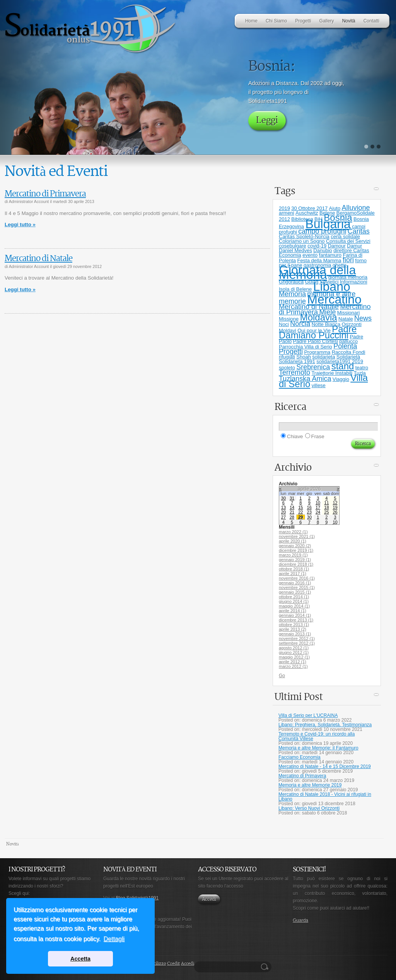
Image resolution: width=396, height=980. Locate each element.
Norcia (300, 324)
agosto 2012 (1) (294, 648)
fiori (348, 260)
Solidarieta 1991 (297, 361)
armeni (287, 213)
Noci (284, 324)
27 (283, 517)
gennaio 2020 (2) (295, 546)
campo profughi (322, 231)
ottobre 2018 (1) (294, 569)
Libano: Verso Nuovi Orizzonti (309, 808)
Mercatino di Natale (38, 259)
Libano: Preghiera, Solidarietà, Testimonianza (325, 725)
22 (300, 512)
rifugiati (287, 357)
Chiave (295, 436)
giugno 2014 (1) (294, 601)
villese (319, 385)
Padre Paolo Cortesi (316, 341)
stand (343, 366)
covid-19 (317, 246)
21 (292, 512)
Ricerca (266, 967)
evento (310, 255)
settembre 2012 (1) (297, 643)
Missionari (349, 313)
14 (292, 507)
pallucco (348, 341)
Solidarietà (348, 357)
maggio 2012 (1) (294, 657)
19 (335, 507)
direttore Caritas (351, 250)
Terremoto (294, 372)
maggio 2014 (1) (294, 606)
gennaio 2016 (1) (295, 583)
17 (318, 507)
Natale (346, 319)
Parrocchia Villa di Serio (306, 347)
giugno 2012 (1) (294, 652)
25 (326, 512)
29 (300, 517)
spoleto (287, 368)
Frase (318, 436)
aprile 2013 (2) (293, 629)
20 (283, 512)
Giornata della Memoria (317, 272)
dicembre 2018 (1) (296, 564)
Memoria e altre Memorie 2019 (310, 785)
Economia (290, 255)
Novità (13, 844)
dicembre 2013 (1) (296, 620)
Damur (354, 246)
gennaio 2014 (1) (295, 615)
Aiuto (335, 208)
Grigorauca (291, 282)
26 (335, 512)
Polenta (345, 346)
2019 (284, 208)
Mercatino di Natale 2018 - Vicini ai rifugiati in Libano (325, 797)
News (363, 318)
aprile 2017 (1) (293, 574)
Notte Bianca (326, 324)
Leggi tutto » (20, 225)
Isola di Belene (295, 289)
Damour (337, 246)
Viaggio (341, 379)
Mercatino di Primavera (45, 194)
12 (335, 503)
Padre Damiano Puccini (318, 332)
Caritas (359, 231)
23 (309, 512)
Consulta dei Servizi (348, 241)
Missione (289, 319)
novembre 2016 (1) (297, 578)
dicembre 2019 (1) (296, 550)
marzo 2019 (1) (293, 555)
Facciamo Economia (300, 757)
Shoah (304, 357)
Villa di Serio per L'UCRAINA (308, 715)
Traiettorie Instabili (332, 373)
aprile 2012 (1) (293, 662)
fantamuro (330, 255)
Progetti (291, 352)
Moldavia (319, 317)
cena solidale (345, 236)
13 (283, 507)
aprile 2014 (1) (293, 611)
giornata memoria (348, 277)
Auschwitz (307, 213)
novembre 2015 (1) (297, 587)
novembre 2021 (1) (297, 536)
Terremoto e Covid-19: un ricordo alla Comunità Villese (317, 736)
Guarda (300, 920)
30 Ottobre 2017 (309, 208)
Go (282, 676)
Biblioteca (302, 219)
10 (318, 503)
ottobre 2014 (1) (294, 597)
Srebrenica (313, 367)
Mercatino (334, 299)
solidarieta (323, 357)
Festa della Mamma (319, 260)
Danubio (323, 250)
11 (326, 503)
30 (283, 498)
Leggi (267, 120)
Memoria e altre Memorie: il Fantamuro (318, 748)
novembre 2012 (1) (297, 639)
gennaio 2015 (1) (295, 592)
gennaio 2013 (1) (295, 634)
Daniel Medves (295, 250)
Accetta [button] (80, 959)
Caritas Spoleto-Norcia (304, 236)
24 (318, 512)
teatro (362, 368)
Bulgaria (328, 224)
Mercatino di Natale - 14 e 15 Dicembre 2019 (325, 767)
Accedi (209, 899)
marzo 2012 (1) (293, 666)
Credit (173, 964)
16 (309, 507)
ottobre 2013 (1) (294, 625)
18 (326, 507)
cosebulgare (293, 246)
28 (292, 517)
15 (300, 507)
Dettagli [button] (114, 939)
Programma (317, 352)
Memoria (292, 294)
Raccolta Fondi (349, 352)
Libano (332, 287)
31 (292, 498)
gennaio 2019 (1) (295, 560)
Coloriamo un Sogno (302, 241)
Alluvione (356, 208)
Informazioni (354, 282)
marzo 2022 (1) (293, 532)
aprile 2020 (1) (293, 541)
